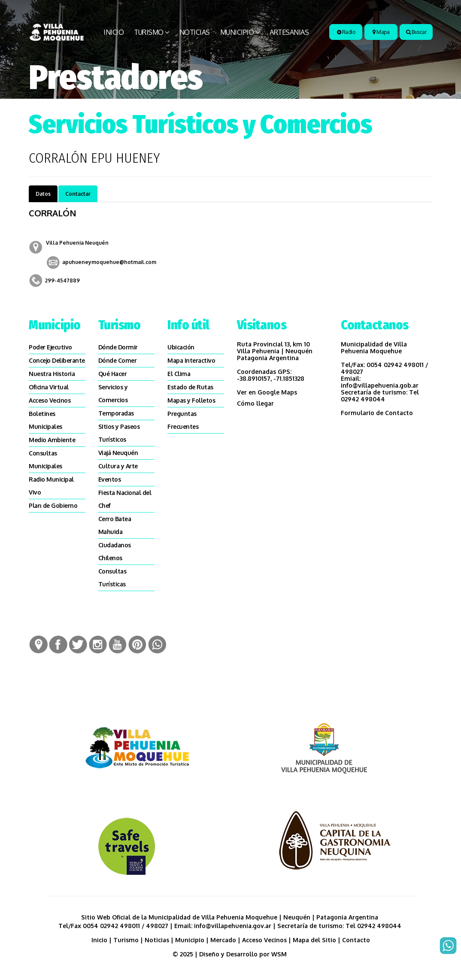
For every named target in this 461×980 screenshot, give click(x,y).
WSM (280, 954)
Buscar (416, 32)
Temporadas (116, 413)
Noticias (195, 32)
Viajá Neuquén (118, 453)
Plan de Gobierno (53, 505)
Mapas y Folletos (191, 400)
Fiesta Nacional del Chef (125, 499)
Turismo (149, 32)
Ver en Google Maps (267, 392)
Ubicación (181, 347)
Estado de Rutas (190, 387)
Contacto (356, 940)
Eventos (110, 479)
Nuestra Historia (52, 374)
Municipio (237, 32)
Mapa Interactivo (191, 360)
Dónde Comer (118, 360)
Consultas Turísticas (112, 578)
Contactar (78, 194)
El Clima (179, 374)
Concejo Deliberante (57, 360)
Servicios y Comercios (113, 393)
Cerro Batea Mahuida (115, 525)
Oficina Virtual (49, 387)
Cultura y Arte (118, 466)
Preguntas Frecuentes (183, 420)
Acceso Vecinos (50, 400)
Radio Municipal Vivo (51, 486)
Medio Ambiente (52, 440)
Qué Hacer (113, 374)
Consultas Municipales (45, 460)
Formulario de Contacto (377, 413)
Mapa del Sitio (314, 940)
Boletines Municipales (45, 420)
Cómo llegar (255, 403)
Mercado (223, 940)
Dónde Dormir (118, 347)
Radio (346, 32)
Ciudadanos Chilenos (115, 551)
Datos (43, 194)
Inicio (114, 32)
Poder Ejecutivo (50, 347)
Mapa (381, 32)
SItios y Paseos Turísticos (119, 433)
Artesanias (289, 32)
